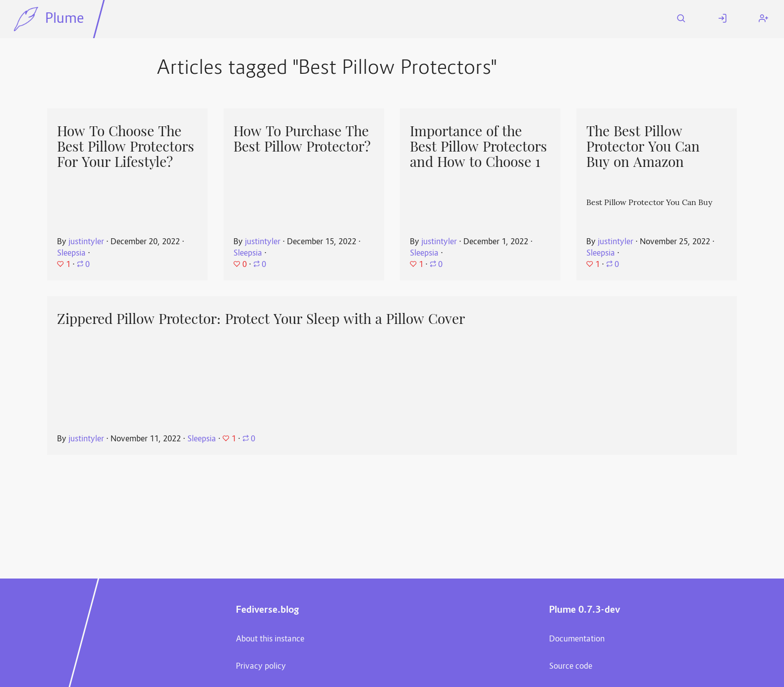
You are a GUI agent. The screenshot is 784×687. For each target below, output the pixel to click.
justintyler (86, 242)
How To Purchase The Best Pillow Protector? (302, 139)
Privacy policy (261, 667)
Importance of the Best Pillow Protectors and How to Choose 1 (478, 146)
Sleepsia (71, 254)
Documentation (577, 639)
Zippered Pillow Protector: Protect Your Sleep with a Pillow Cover (261, 319)
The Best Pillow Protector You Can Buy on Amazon (643, 146)
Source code (571, 667)
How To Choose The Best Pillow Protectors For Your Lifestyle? (126, 146)
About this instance (270, 639)
